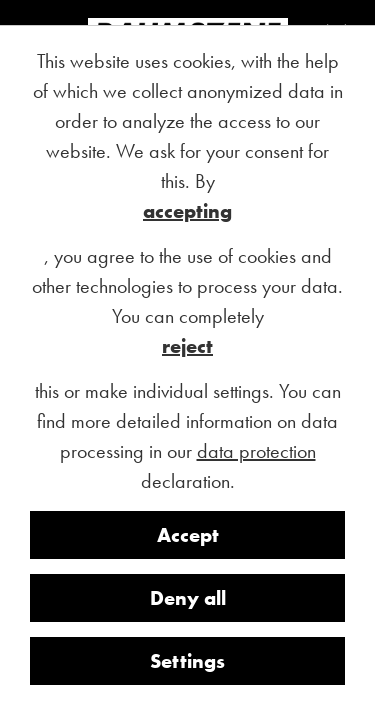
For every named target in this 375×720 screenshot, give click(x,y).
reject (187, 346)
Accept (188, 535)
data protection (256, 451)
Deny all (188, 598)
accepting (187, 211)
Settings (187, 661)
